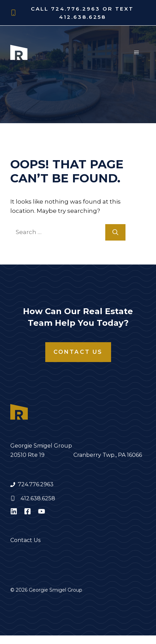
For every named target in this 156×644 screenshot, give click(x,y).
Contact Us (78, 352)
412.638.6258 (38, 498)
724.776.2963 (36, 484)
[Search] (115, 232)
